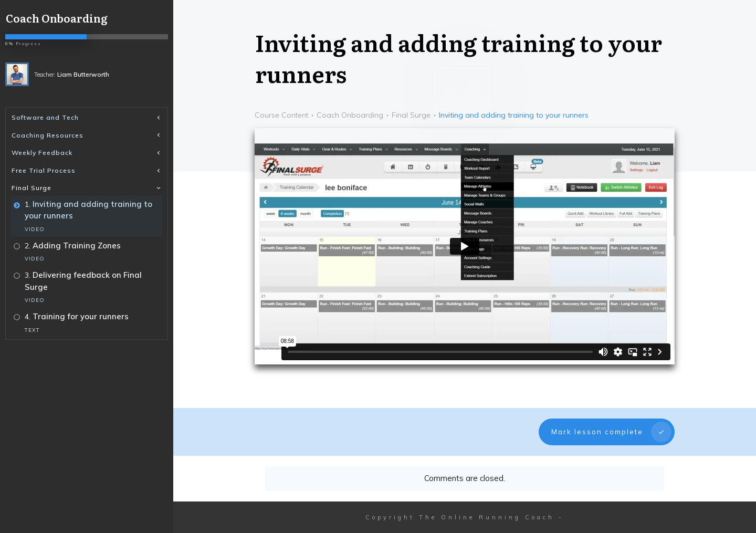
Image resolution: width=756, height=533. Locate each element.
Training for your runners (81, 316)
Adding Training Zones (77, 245)
